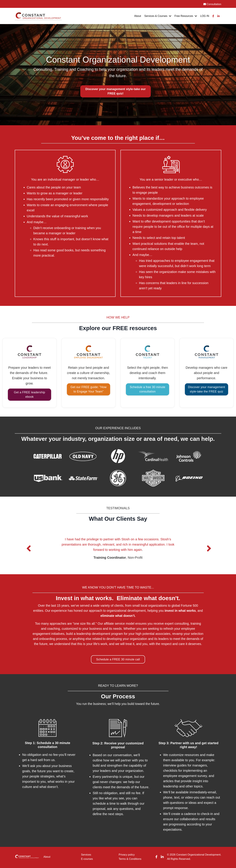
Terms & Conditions (130, 860)
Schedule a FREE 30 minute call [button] (118, 661)
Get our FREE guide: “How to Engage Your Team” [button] (88, 384)
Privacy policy (127, 856)
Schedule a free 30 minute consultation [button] (147, 384)
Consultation (212, 4)
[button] (116, 91)
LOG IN (205, 16)
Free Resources (186, 16)
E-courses (87, 860)
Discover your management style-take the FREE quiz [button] (206, 384)
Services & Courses (158, 16)
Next (208, 543)
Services (86, 856)
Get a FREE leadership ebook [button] (29, 389)
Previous (28, 543)
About (138, 16)
